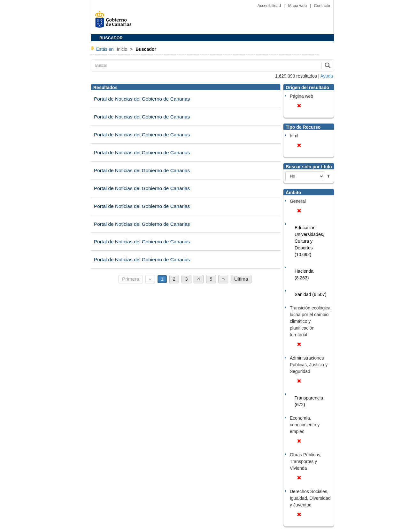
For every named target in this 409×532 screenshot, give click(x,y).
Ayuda (327, 76)
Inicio (123, 49)
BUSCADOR (111, 38)
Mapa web (298, 6)
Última (241, 279)
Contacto (322, 6)
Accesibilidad (270, 6)
